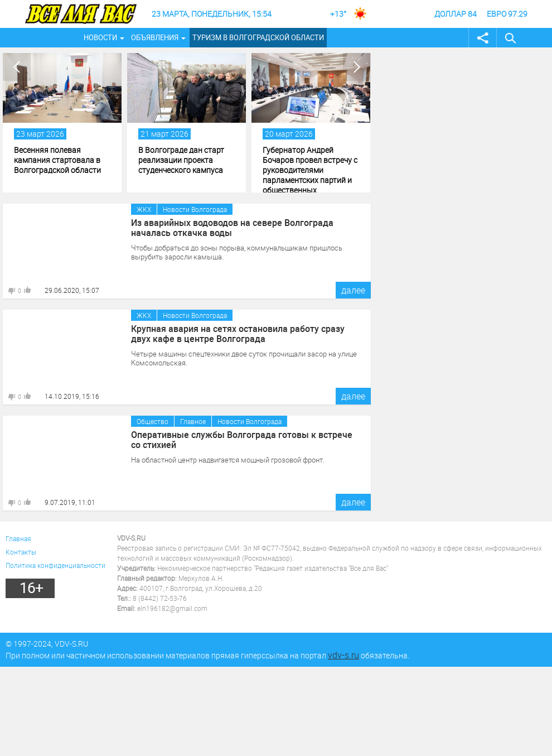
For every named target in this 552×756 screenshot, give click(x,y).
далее (353, 290)
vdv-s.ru (343, 655)
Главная (18, 538)
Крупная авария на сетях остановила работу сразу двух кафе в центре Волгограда (238, 334)
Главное (193, 421)
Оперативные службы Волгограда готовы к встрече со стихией (242, 440)
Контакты (21, 552)
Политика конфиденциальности (55, 565)
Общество (152, 421)
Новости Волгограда (195, 209)
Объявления (155, 37)
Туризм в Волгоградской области (258, 37)
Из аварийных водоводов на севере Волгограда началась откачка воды (232, 228)
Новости (100, 37)
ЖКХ (144, 209)
